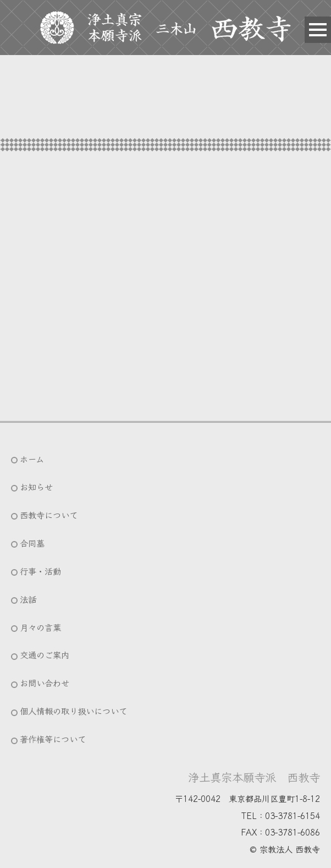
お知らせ (36, 487)
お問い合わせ (45, 683)
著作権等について (53, 739)
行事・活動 (40, 571)
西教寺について (49, 515)
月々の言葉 (40, 627)
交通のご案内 (45, 654)
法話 (28, 599)
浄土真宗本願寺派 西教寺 (254, 777)
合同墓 (32, 543)
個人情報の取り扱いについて (73, 711)
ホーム (32, 458)
